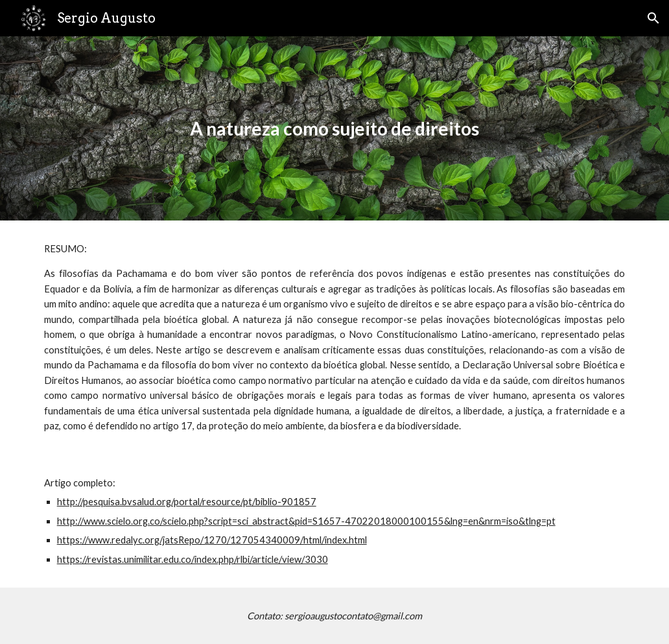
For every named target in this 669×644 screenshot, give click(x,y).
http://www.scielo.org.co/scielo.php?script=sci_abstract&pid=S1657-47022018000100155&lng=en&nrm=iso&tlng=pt (306, 521)
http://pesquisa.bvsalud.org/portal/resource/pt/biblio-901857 (187, 502)
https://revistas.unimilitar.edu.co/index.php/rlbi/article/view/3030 (193, 559)
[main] (335, 129)
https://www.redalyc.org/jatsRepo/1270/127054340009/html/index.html (212, 540)
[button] (653, 18)
